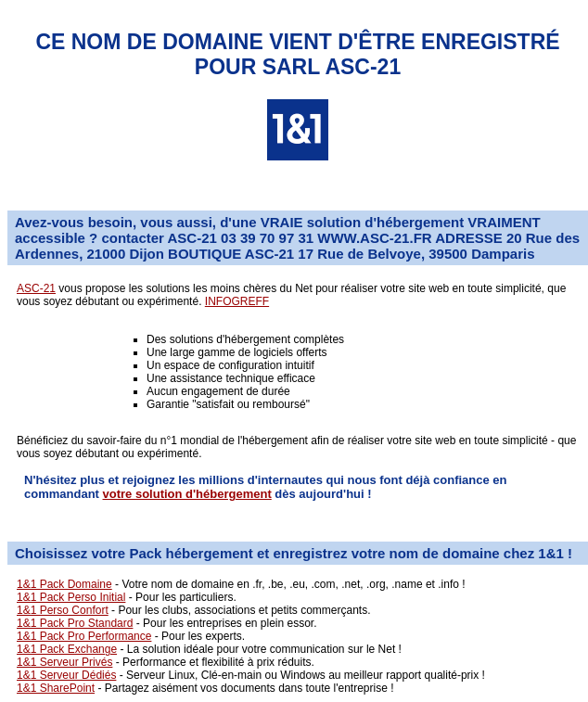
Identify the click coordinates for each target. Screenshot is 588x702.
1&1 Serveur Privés (64, 662)
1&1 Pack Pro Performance (84, 636)
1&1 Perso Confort (63, 610)
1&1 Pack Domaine (64, 584)
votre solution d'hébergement (187, 494)
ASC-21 (36, 288)
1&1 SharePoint (56, 688)
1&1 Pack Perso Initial (71, 597)
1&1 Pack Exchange (67, 649)
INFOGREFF (237, 301)
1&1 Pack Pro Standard (75, 623)
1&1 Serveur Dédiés (66, 675)
